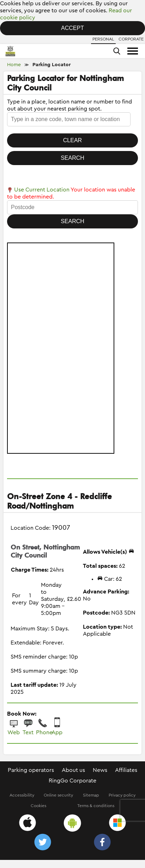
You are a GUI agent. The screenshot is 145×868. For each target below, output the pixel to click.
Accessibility (22, 795)
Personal (103, 39)
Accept (72, 28)
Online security (58, 795)
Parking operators (31, 770)
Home (14, 65)
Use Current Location (38, 190)
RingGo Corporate (72, 781)
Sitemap (91, 795)
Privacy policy (122, 795)
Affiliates (126, 770)
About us (73, 770)
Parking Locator (52, 65)
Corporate (131, 39)
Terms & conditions (96, 806)
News (100, 770)
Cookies (38, 806)
